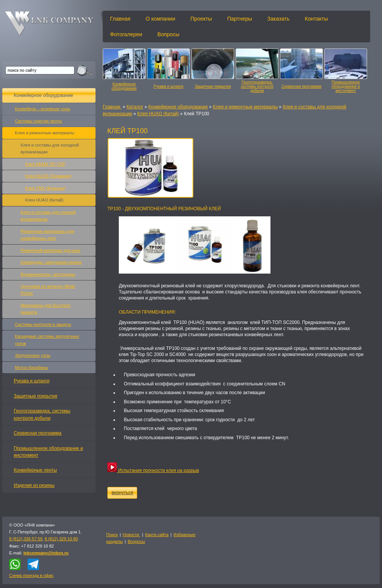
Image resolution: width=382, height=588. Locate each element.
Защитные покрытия (213, 86)
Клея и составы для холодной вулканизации (50, 148)
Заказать (278, 19)
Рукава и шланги (168, 86)
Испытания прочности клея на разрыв (153, 470)
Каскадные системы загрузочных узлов (47, 340)
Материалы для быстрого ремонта (46, 309)
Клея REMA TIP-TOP (45, 164)
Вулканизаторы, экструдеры (48, 274)
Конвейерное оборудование (124, 86)
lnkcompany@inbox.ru (46, 553)
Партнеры (240, 19)
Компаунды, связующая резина (51, 262)
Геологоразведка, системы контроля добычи (257, 86)
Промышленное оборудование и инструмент (346, 86)
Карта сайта (157, 535)
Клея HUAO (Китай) (158, 114)
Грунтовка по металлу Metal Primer (48, 290)
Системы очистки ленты (38, 121)
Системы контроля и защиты (43, 324)
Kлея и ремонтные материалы (245, 107)
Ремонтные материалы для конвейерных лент (47, 235)
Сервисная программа (301, 86)
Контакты (316, 19)
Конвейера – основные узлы (43, 109)
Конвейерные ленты (35, 470)
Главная (120, 19)
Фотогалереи (126, 34)
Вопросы (168, 34)
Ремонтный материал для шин (50, 250)
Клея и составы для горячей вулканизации (48, 216)
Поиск (112, 535)
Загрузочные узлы (33, 355)
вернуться (122, 493)
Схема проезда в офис (31, 575)
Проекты (201, 19)
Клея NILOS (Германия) (48, 176)
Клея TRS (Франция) (45, 188)
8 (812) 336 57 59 (26, 539)
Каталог (135, 107)
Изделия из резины (34, 485)
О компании (160, 19)
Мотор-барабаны (32, 367)
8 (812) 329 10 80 (61, 539)
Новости (131, 535)
